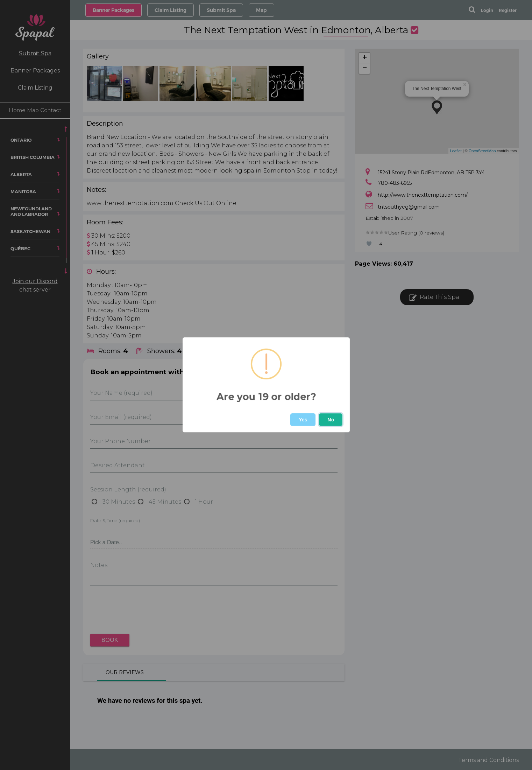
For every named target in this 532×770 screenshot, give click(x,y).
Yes (303, 420)
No (331, 420)
